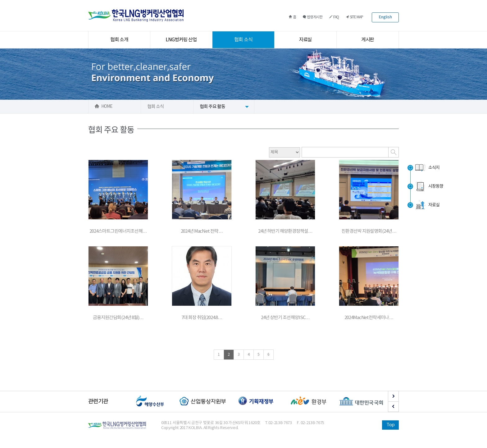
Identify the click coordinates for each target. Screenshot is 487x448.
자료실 (306, 40)
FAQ (334, 17)
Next (393, 396)
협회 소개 (119, 40)
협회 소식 (243, 40)
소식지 (427, 168)
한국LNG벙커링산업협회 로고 (136, 16)
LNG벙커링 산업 (181, 40)
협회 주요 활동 (212, 107)
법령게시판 (313, 17)
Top (390, 425)
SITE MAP (354, 17)
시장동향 (429, 186)
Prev (393, 407)
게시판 (368, 40)
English (385, 17)
